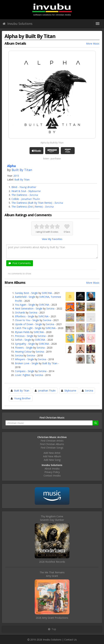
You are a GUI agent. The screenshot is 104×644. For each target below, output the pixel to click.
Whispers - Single (24, 359)
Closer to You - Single (27, 320)
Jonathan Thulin (30, 199)
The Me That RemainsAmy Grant (52, 574)
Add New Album (52, 456)
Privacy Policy (52, 472)
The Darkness (19, 195)
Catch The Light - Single (28, 328)
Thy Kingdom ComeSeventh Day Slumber (52, 518)
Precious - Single (24, 336)
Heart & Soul (19, 191)
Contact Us (70, 640)
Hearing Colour (23, 352)
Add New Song (52, 460)
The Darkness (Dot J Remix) (27, 207)
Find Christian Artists (52, 441)
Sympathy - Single (25, 344)
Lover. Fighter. (23, 375)
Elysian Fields (22, 332)
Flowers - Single (24, 348)
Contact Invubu (52, 475)
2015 (16, 176)
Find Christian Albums (52, 444)
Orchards (20, 312)
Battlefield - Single (25, 297)
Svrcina (34, 195)
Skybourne (34, 191)
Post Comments (20, 263)
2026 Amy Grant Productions (52, 618)
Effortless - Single (25, 316)
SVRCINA (47, 293)
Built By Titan (22, 170)
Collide (15, 199)
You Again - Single (25, 305)
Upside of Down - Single (28, 324)
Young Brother (28, 187)
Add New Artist (52, 453)
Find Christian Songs (52, 448)
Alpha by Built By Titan (52, 143)
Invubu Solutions (18, 24)
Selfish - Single (23, 340)
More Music (93, 44)
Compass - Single (25, 371)
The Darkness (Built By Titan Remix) (32, 203)
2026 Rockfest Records (52, 562)
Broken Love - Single (27, 363)
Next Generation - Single (29, 308)
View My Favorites (52, 239)
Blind (14, 187)
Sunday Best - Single (26, 293)
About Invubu (52, 469)
